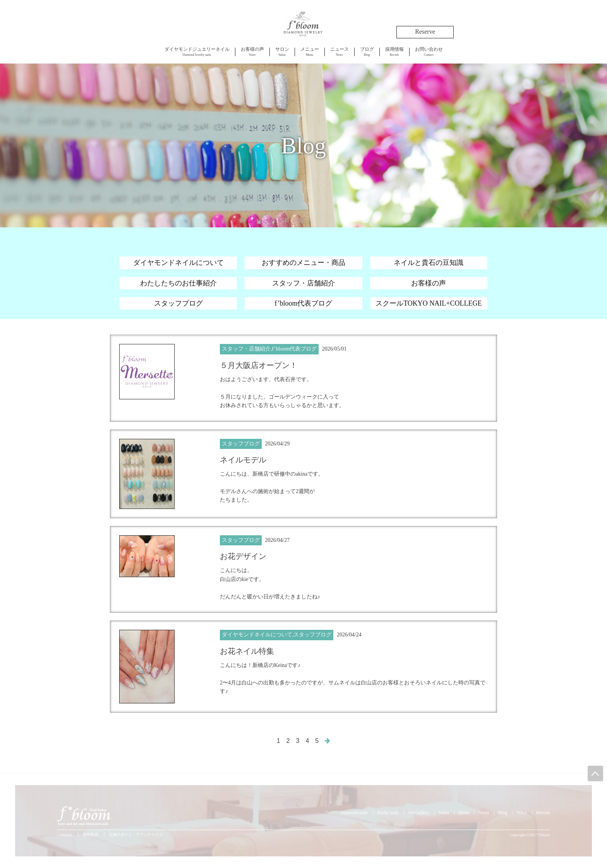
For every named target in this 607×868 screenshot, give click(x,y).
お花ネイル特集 (247, 651)
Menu (310, 51)
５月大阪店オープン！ (259, 365)
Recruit (394, 51)
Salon (282, 51)
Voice (252, 51)
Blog (367, 51)
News (340, 51)
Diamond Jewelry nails (197, 51)
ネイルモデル (243, 460)
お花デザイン (243, 556)
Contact (429, 51)
